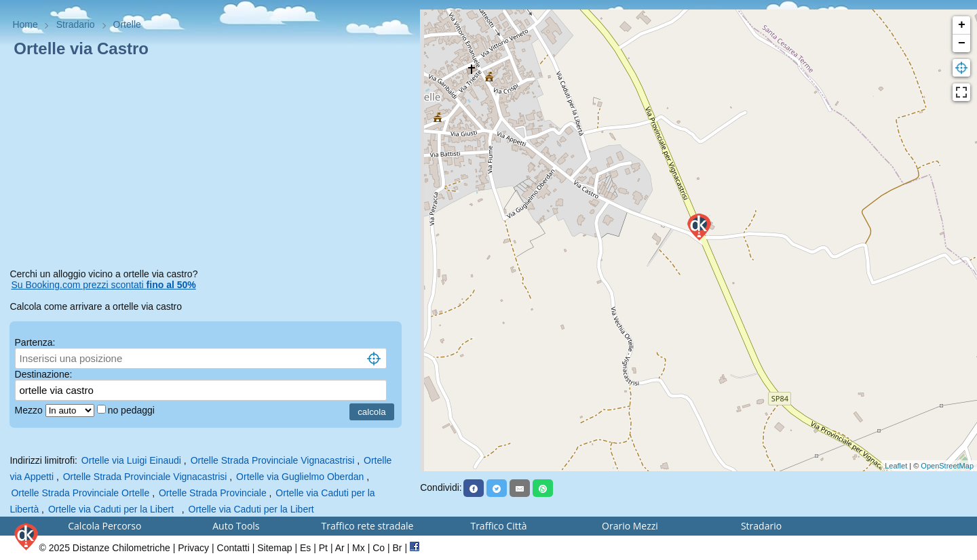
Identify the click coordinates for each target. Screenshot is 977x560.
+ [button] (962, 25)
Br (398, 548)
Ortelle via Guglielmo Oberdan (300, 477)
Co (379, 548)
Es (305, 548)
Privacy (193, 548)
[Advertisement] (210, 165)
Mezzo (30, 410)
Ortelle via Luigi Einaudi (131, 460)
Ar (340, 548)
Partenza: (35, 342)
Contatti (233, 548)
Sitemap (274, 548)
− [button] (962, 43)
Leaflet (896, 466)
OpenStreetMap (947, 466)
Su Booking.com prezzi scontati (103, 285)
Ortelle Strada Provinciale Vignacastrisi (273, 460)
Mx (359, 548)
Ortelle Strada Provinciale (214, 493)
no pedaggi (133, 410)
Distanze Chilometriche (121, 548)
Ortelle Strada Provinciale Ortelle (80, 493)
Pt (323, 548)
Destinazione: (44, 374)
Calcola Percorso (104, 526)
